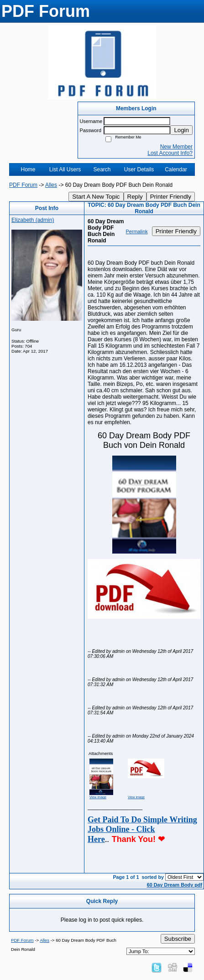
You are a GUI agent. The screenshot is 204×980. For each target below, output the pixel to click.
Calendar (176, 169)
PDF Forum (23, 185)
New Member (176, 147)
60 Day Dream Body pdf (175, 885)
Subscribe (178, 939)
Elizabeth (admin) (33, 220)
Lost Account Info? (170, 153)
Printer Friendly (171, 197)
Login (181, 130)
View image (98, 797)
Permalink (137, 231)
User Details (139, 169)
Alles (51, 185)
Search (102, 169)
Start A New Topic (96, 197)
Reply (135, 197)
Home (28, 169)
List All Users (65, 169)
